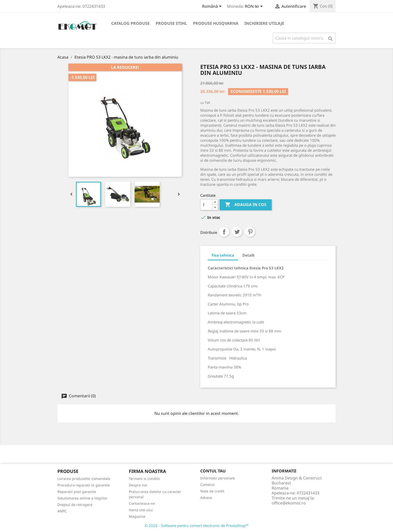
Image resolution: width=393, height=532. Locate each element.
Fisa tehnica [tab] (223, 255)
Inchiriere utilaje (264, 23)
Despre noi (138, 485)
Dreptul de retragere (75, 505)
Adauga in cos (246, 205)
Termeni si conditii (144, 479)
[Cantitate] (206, 205)
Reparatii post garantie (77, 492)
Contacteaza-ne (142, 503)
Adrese (206, 498)
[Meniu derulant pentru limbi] (213, 7)
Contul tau (213, 471)
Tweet (237, 232)
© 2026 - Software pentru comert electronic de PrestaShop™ (197, 525)
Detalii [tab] (248, 255)
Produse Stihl (171, 23)
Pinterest (250, 232)
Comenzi (208, 485)
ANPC (62, 511)
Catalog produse (130, 23)
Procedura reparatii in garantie (84, 485)
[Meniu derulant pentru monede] (255, 7)
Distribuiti (224, 232)
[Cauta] (304, 38)
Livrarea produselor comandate (84, 479)
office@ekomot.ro (289, 503)
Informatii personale (218, 478)
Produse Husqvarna (216, 23)
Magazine (137, 516)
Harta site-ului (141, 510)
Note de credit (212, 491)
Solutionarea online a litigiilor (82, 498)
